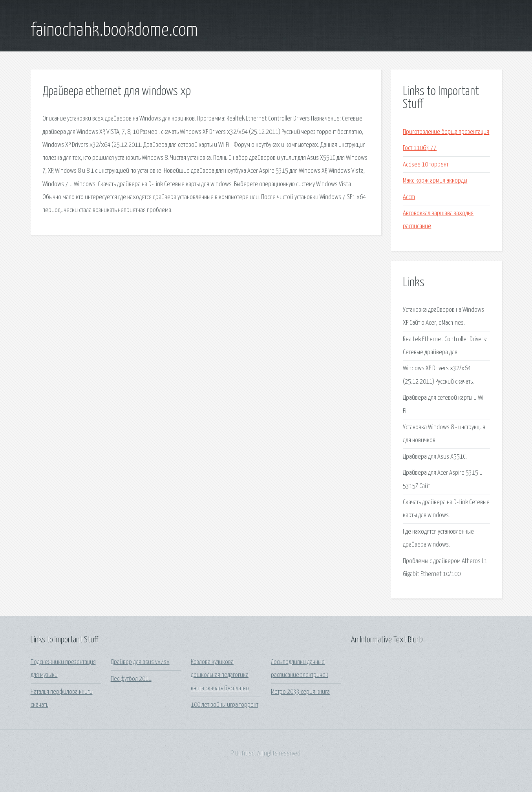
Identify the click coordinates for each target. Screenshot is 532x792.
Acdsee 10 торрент (426, 165)
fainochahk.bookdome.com (114, 31)
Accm (409, 197)
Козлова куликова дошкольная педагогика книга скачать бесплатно (220, 675)
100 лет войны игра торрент (225, 705)
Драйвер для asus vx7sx (140, 662)
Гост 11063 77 (420, 148)
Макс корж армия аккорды (435, 181)
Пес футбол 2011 (131, 679)
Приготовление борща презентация (446, 132)
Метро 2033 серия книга (300, 692)
